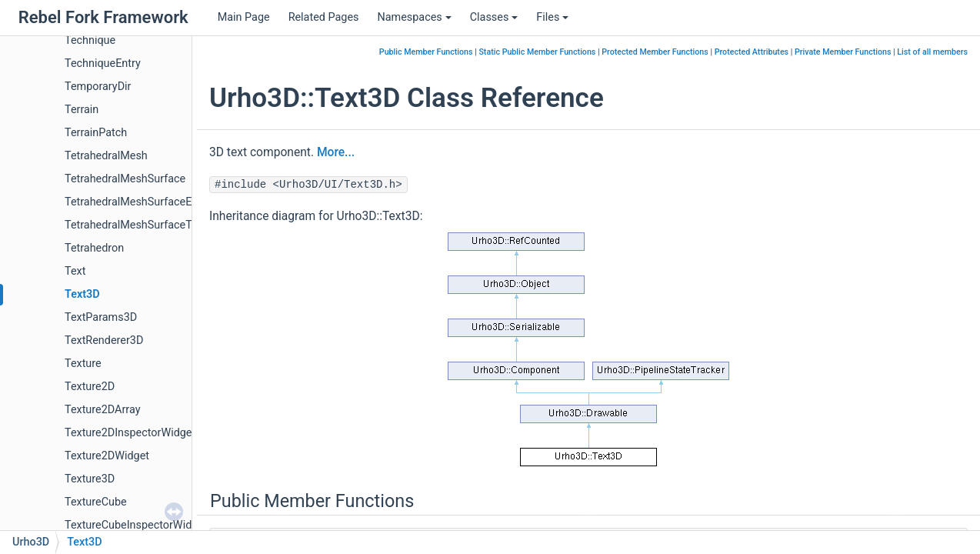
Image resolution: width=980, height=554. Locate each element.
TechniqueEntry (103, 63)
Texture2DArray (102, 410)
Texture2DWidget (107, 456)
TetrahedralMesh (106, 156)
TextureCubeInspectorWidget (136, 525)
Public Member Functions (426, 52)
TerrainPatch (96, 133)
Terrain (82, 110)
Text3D (82, 294)
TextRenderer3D (104, 340)
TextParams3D (101, 317)
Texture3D (90, 479)
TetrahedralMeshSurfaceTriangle (145, 225)
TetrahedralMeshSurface (125, 179)
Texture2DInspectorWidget (130, 433)
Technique (90, 40)
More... (336, 152)
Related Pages (324, 17)
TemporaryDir (98, 87)
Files (552, 17)
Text (75, 271)
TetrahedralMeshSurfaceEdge (137, 202)
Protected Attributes (752, 52)
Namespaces (414, 17)
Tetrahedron (94, 248)
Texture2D (90, 387)
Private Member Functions (843, 52)
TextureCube (96, 502)
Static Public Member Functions (537, 52)
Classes (494, 17)
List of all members (932, 52)
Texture (83, 364)
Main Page (244, 17)
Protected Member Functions (655, 52)
